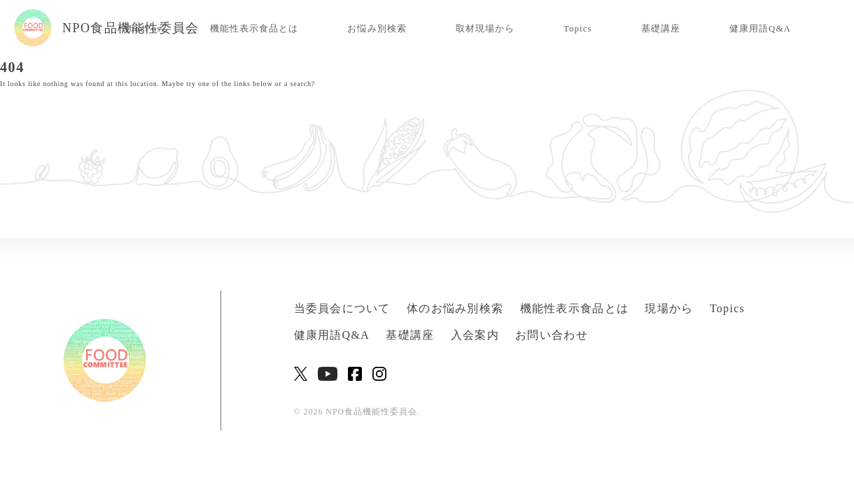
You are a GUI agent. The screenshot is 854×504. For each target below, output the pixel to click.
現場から (669, 308)
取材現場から (485, 28)
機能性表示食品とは (254, 28)
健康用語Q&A (760, 28)
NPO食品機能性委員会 (107, 28)
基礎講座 (661, 28)
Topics (578, 28)
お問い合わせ (552, 335)
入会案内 (475, 335)
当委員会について (342, 308)
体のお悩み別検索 (455, 308)
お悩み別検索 (377, 28)
